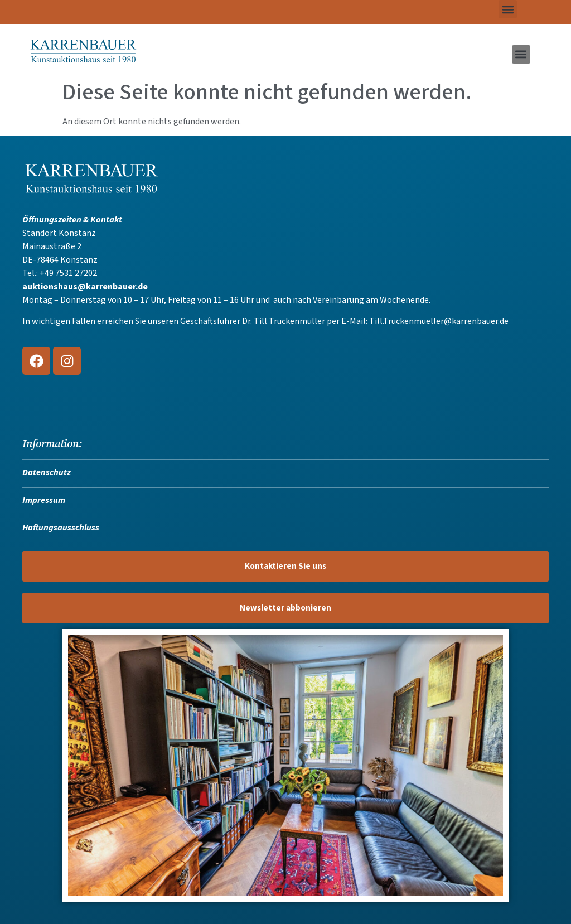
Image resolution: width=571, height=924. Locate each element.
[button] (508, 9)
